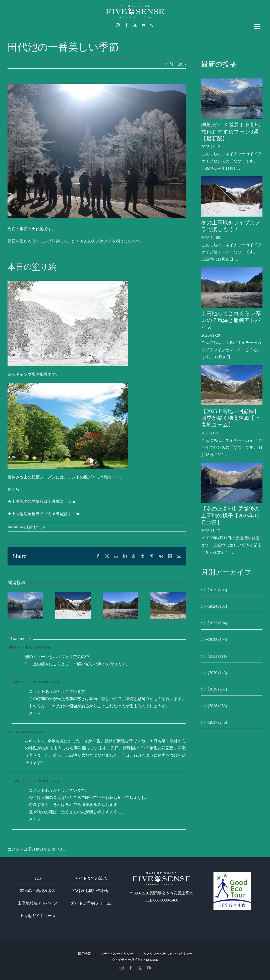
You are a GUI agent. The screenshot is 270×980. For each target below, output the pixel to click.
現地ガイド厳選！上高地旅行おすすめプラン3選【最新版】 (231, 132)
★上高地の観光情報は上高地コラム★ (42, 501)
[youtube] (143, 25)
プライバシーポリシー (117, 954)
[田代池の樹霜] (97, 151)
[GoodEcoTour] (232, 874)
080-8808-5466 (166, 900)
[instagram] (118, 25)
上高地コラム (36, 527)
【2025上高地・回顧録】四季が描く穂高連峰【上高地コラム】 (230, 418)
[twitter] (135, 25)
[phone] (152, 25)
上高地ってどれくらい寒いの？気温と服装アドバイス (231, 320)
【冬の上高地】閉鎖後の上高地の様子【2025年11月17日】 (230, 516)
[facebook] (126, 25)
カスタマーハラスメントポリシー (168, 954)
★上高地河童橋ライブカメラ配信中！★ (44, 514)
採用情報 (84, 954)
